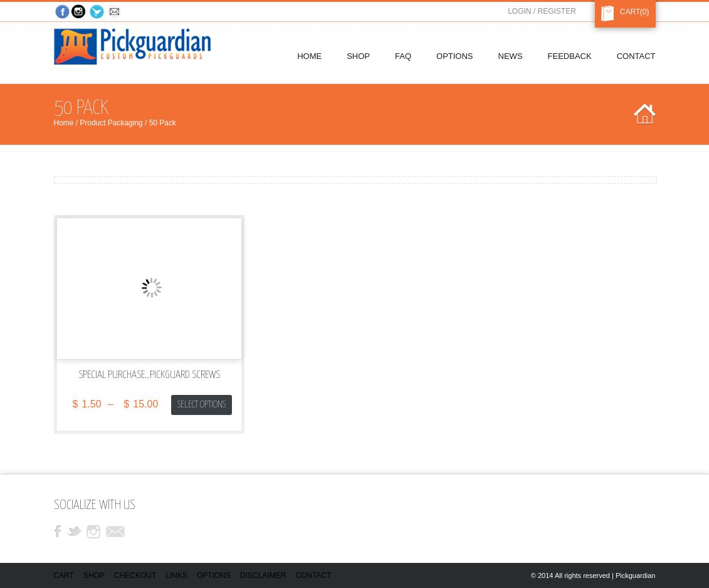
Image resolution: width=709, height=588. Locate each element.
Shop (94, 575)
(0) (645, 12)
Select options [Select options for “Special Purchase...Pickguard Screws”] (202, 405)
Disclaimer (263, 575)
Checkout (135, 575)
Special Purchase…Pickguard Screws (149, 375)
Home (64, 123)
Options (214, 575)
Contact (313, 575)
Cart (628, 12)
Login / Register (542, 11)
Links (176, 575)
